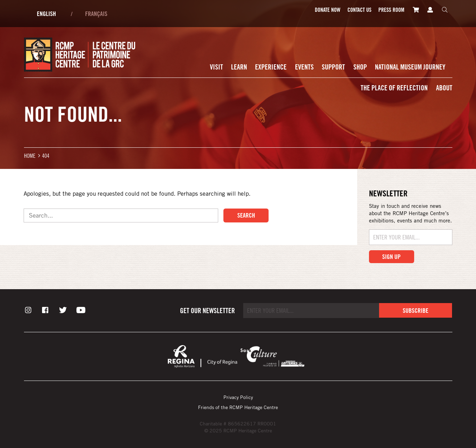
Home (30, 156)
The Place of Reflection (394, 88)
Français (96, 14)
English (46, 14)
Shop (360, 67)
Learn (239, 67)
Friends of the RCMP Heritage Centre (238, 407)
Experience (271, 67)
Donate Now (328, 10)
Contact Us (359, 10)
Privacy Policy (238, 397)
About (444, 88)
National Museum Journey (410, 67)
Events (304, 67)
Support (333, 67)
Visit (216, 67)
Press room (391, 10)
